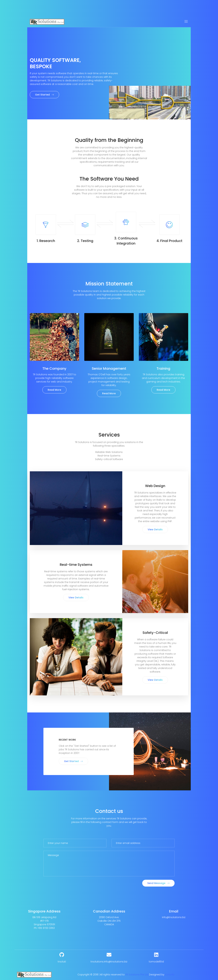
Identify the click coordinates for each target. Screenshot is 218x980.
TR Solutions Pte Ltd (137, 975)
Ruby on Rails (154, 500)
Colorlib (170, 975)
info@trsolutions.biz (174, 917)
